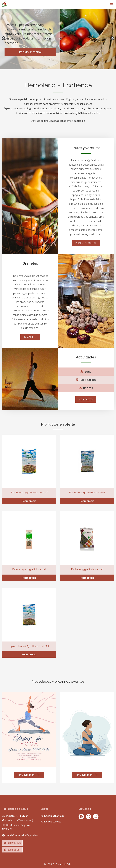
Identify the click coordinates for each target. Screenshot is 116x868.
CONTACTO (86, 399)
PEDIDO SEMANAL (86, 243)
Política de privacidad (52, 816)
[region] (58, 39)
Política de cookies (51, 822)
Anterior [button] (4, 38)
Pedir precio (29, 501)
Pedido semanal (30, 52)
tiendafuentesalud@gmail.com (23, 835)
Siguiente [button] (112, 38)
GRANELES (30, 337)
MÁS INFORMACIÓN (29, 775)
